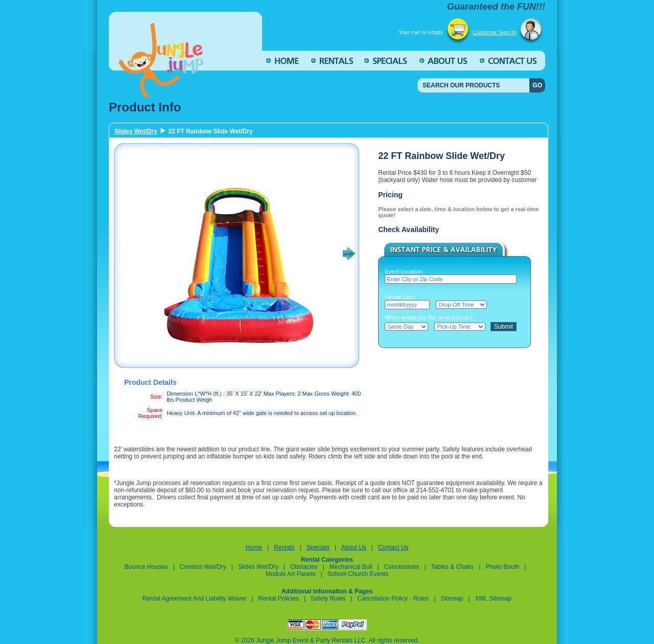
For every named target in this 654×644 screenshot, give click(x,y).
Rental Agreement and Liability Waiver (195, 599)
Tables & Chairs (452, 567)
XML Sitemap (494, 599)
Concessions (402, 567)
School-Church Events (358, 574)
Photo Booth (502, 567)
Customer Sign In (494, 32)
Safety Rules (328, 599)
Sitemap (452, 599)
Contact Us (393, 547)
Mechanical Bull (351, 567)
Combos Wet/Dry (204, 567)
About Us (353, 547)
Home (254, 547)
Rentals (284, 547)
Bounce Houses (146, 567)
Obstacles (304, 567)
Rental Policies (279, 599)
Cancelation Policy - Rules (394, 599)
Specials (318, 547)
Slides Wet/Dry (136, 131)
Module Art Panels (290, 574)
